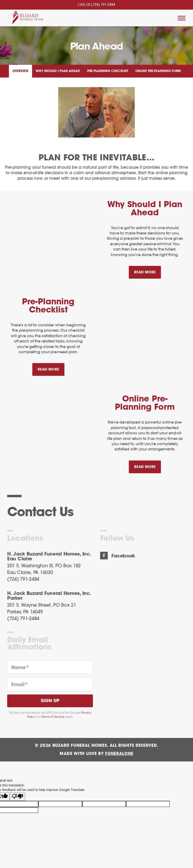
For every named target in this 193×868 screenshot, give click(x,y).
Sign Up (50, 701)
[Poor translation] (17, 795)
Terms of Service (53, 717)
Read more (148, 270)
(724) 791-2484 (103, 5)
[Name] (50, 667)
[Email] (50, 684)
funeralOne (119, 754)
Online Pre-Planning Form (158, 71)
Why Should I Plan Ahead (58, 71)
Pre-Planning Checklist (108, 71)
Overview (20, 71)
